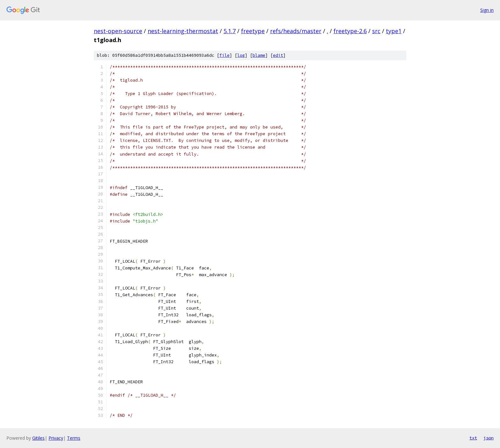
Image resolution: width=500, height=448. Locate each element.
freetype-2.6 (350, 31)
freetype (253, 31)
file (224, 55)
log (241, 55)
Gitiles (38, 438)
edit (278, 55)
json (489, 438)
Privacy (56, 438)
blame (259, 55)
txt (473, 438)
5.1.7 (230, 31)
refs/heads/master (296, 31)
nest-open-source (118, 31)
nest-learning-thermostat (183, 31)
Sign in (487, 10)
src (376, 31)
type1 (394, 31)
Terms (74, 438)
